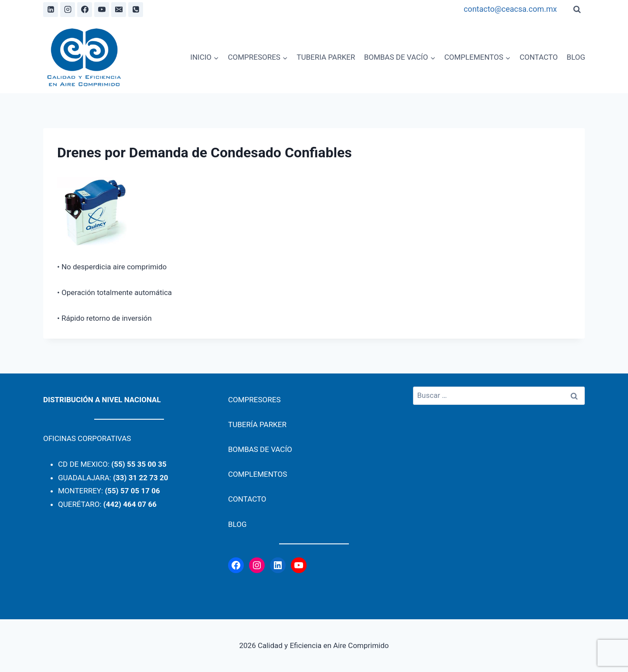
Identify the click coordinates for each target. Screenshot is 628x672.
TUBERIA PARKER (326, 57)
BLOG (576, 57)
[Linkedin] (51, 10)
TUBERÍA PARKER (257, 424)
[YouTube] (102, 10)
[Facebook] (85, 10)
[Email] (119, 10)
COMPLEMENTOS (258, 474)
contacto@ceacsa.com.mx (510, 9)
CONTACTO (539, 57)
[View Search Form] (577, 10)
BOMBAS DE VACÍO (260, 449)
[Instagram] (68, 10)
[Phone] (136, 10)
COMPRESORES (254, 400)
